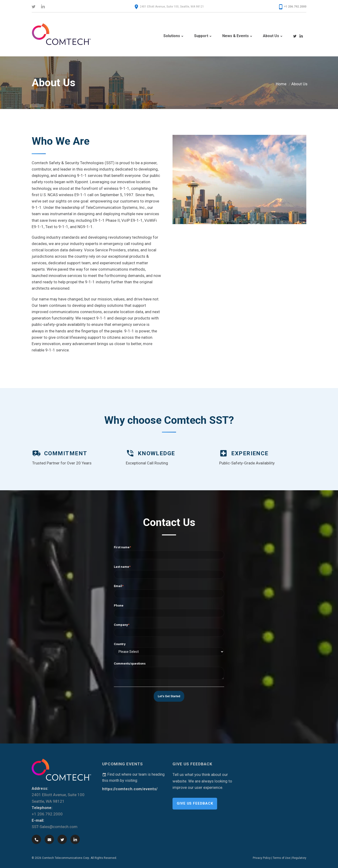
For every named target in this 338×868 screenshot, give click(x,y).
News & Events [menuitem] (236, 36)
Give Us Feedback (195, 803)
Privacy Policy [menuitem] (262, 858)
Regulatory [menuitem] (299, 858)
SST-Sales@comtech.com (55, 826)
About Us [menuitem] (271, 36)
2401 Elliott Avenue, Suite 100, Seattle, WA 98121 (172, 7)
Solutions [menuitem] (172, 36)
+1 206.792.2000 (295, 7)
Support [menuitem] (201, 36)
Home (281, 83)
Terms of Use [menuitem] (281, 858)
